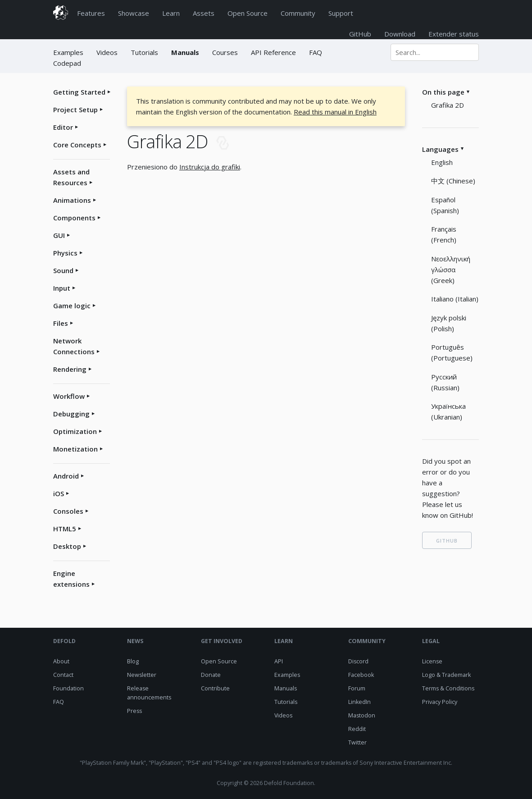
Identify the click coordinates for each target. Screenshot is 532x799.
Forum (357, 688)
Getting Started (79, 92)
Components (74, 218)
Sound (63, 270)
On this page (443, 92)
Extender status (454, 34)
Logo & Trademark (446, 675)
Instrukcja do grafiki (210, 167)
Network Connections (74, 346)
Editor (63, 127)
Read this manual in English (335, 112)
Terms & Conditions (448, 688)
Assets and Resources (71, 177)
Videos (107, 52)
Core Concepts (77, 145)
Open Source (248, 13)
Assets (204, 13)
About (61, 661)
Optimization (75, 431)
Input (62, 288)
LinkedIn (359, 702)
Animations (72, 200)
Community (298, 13)
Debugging (71, 414)
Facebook (361, 675)
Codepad (67, 63)
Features (91, 13)
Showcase (134, 13)
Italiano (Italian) (455, 299)
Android (66, 476)
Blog (133, 661)
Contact (63, 675)
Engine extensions (71, 579)
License (432, 661)
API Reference (273, 52)
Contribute (215, 688)
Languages (440, 149)
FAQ (316, 52)
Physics (65, 253)
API (279, 661)
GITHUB (447, 541)
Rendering (70, 369)
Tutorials (144, 52)
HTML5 (65, 529)
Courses (225, 52)
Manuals (185, 52)
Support (341, 13)
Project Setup (75, 110)
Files (61, 323)
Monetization (75, 449)
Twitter (357, 742)
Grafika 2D (448, 105)
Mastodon (362, 715)
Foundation (68, 688)
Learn (171, 13)
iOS (59, 493)
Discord (358, 661)
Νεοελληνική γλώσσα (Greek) (451, 269)
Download (400, 34)
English (442, 162)
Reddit (357, 729)
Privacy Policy (440, 702)
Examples (69, 52)
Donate (211, 675)
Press (134, 711)
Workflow (69, 396)
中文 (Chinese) (453, 181)
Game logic (72, 306)
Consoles (68, 511)
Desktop (67, 546)
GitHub (360, 34)
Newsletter (142, 675)
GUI (59, 235)
